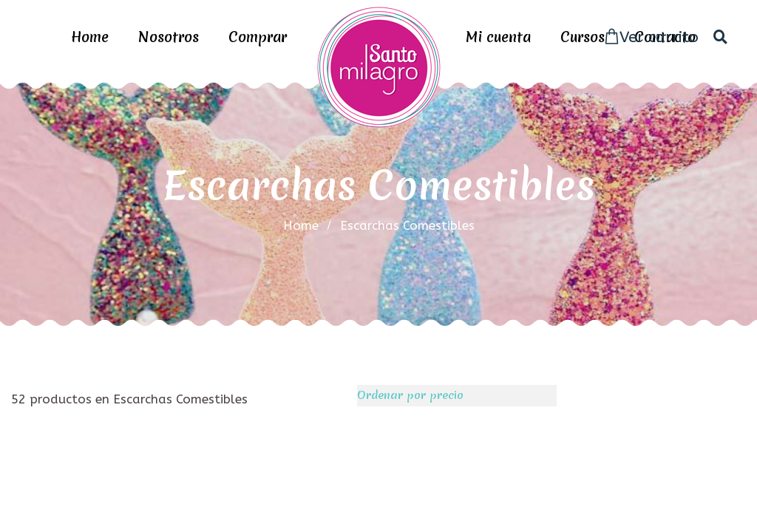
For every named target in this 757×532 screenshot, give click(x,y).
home (301, 225)
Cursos (583, 37)
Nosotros (169, 37)
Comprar (258, 37)
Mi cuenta (498, 37)
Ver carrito (651, 37)
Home (90, 37)
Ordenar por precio (410, 395)
